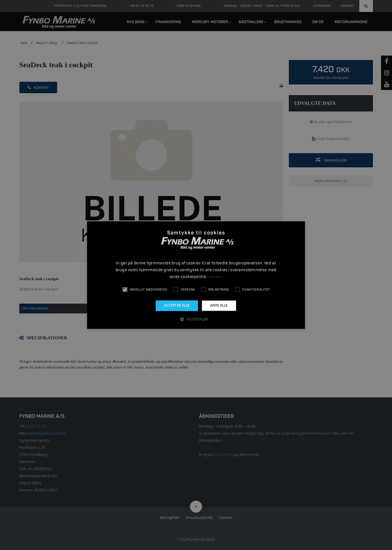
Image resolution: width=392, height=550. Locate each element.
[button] (196, 319)
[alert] (196, 275)
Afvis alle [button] (219, 305)
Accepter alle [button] (177, 305)
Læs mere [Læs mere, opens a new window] (215, 277)
